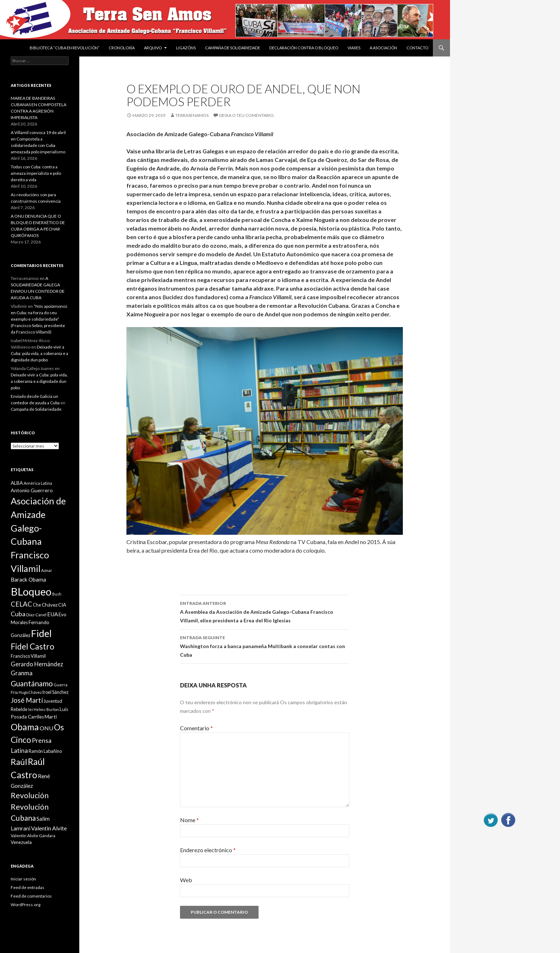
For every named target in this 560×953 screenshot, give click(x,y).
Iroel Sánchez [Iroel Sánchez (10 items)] (56, 692)
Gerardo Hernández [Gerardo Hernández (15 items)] (37, 664)
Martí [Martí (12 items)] (51, 717)
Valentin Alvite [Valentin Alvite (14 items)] (49, 828)
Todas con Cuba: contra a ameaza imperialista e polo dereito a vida (36, 173)
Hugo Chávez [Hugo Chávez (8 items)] (30, 692)
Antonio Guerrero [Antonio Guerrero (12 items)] (32, 490)
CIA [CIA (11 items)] (62, 605)
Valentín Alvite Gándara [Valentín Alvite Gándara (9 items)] (33, 836)
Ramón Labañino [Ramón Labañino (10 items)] (45, 751)
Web (186, 880)
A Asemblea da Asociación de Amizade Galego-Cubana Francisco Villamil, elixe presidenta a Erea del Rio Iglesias (265, 611)
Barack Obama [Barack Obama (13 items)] (28, 579)
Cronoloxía (122, 48)
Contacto (417, 48)
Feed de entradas (27, 887)
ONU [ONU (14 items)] (46, 728)
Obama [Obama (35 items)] (25, 727)
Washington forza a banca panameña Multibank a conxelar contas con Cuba (265, 646)
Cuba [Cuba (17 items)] (18, 614)
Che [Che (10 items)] (37, 605)
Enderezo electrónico (208, 850)
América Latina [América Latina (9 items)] (38, 483)
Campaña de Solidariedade (232, 48)
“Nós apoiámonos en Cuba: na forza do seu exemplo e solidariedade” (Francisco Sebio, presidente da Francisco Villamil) (39, 319)
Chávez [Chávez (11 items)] (50, 605)
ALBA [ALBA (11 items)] (17, 483)
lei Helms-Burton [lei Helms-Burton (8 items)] (44, 709)
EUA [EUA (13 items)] (52, 614)
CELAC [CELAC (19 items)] (21, 604)
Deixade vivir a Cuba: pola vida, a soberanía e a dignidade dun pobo (39, 353)
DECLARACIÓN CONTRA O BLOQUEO (304, 48)
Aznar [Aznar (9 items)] (47, 570)
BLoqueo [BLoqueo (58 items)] (31, 591)
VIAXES (354, 48)
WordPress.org (26, 905)
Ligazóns (186, 48)
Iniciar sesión (23, 879)
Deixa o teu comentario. (247, 115)
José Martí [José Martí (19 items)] (27, 700)
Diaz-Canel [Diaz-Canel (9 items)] (36, 615)
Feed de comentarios (31, 896)
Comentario (196, 728)
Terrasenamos (192, 115)
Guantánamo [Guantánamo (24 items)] (32, 683)
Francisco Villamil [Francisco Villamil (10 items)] (28, 656)
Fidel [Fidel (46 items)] (41, 633)
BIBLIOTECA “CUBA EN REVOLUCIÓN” (64, 48)
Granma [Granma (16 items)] (22, 673)
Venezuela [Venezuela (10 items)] (21, 842)
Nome (189, 820)
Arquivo (153, 48)
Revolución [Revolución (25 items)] (30, 795)
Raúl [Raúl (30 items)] (19, 762)
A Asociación (383, 48)
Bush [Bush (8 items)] (57, 594)
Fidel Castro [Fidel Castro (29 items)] (32, 646)
